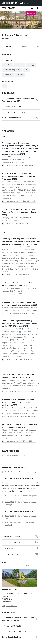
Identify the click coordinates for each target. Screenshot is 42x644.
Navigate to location (9, 606)
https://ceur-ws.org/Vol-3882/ (12, 294)
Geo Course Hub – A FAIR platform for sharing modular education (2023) (18, 376)
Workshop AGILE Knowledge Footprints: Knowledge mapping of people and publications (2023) (19, 402)
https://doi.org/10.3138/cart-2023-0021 (19, 223)
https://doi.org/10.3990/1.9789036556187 (20, 441)
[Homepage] (9, 8)
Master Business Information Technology (21, 472)
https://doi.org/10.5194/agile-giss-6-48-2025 (20, 201)
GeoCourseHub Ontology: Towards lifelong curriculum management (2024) (20, 284)
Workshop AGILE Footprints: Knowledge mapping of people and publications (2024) (20, 304)
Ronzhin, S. (22, 162)
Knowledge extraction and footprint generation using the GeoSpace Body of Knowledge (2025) (18, 176)
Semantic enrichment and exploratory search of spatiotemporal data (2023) (20, 426)
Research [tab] (24, 46)
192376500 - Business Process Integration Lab (21, 497)
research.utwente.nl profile (15, 455)
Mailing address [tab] (31, 566)
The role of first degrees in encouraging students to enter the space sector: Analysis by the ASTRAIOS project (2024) (20, 323)
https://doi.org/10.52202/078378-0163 (19, 359)
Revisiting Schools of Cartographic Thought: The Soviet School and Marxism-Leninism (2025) (20, 212)
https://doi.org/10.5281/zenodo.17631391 (20, 165)
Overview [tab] (8, 46)
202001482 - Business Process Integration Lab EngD (21, 503)
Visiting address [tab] (10, 566)
